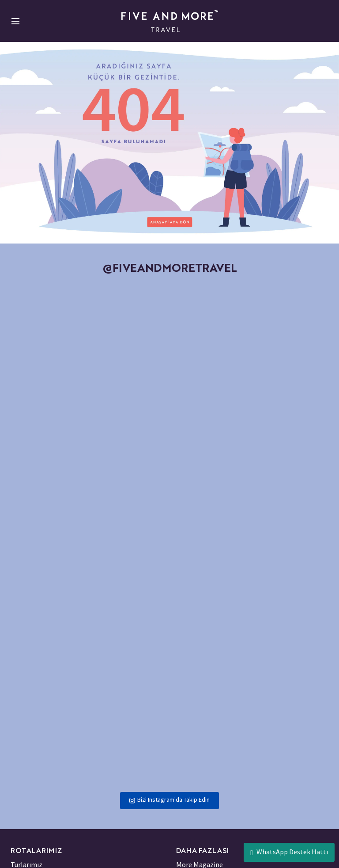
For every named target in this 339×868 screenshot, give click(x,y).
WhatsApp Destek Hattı (289, 852)
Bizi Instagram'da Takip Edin (169, 799)
